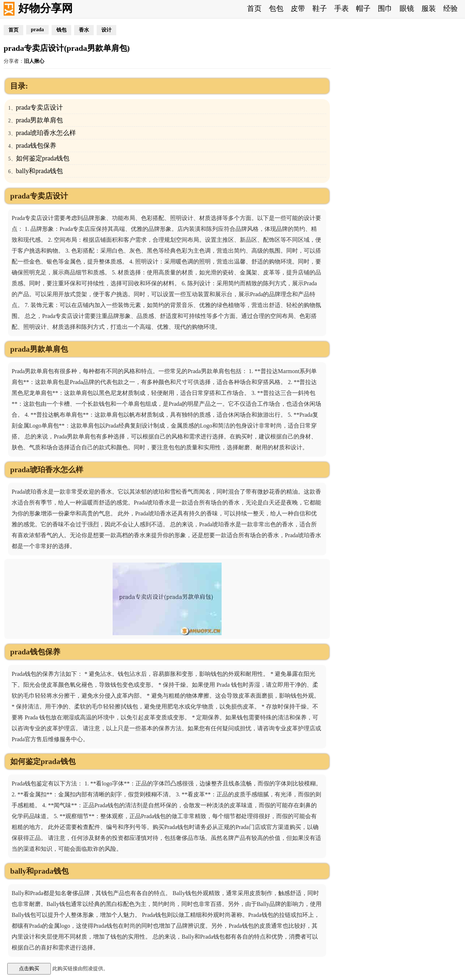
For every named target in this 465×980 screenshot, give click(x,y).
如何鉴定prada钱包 (43, 158)
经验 (450, 8)
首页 (254, 8)
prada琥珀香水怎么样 (46, 133)
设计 (106, 30)
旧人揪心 (34, 61)
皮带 (298, 8)
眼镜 (407, 8)
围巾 (385, 8)
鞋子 (320, 8)
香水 (84, 30)
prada (37, 30)
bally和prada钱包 (40, 171)
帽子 (363, 8)
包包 (276, 8)
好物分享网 (45, 8)
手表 (341, 8)
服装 (429, 8)
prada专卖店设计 (40, 107)
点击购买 (29, 968)
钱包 (61, 30)
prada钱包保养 (36, 146)
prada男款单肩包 (40, 120)
